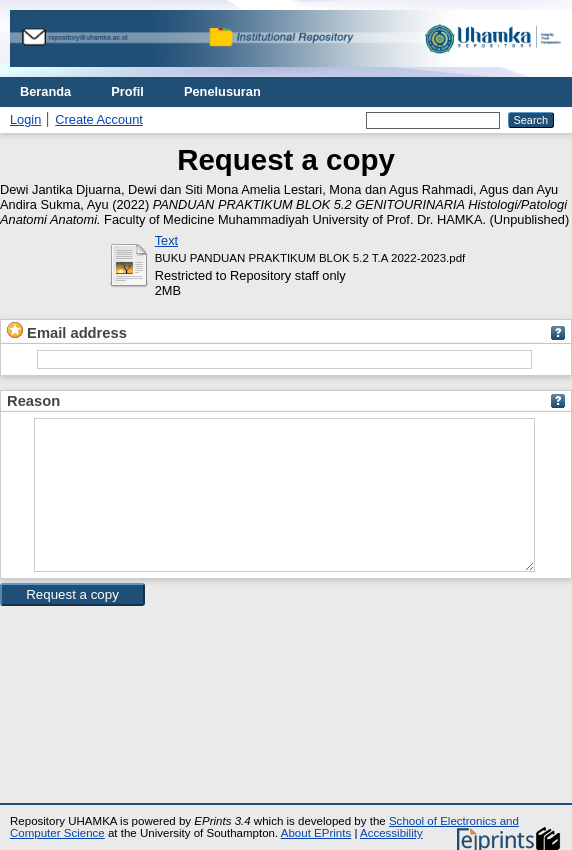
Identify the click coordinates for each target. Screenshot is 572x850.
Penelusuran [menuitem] (222, 91)
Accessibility (391, 833)
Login (25, 119)
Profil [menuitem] (127, 91)
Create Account (99, 119)
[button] (72, 624)
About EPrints (316, 833)
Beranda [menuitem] (45, 91)
